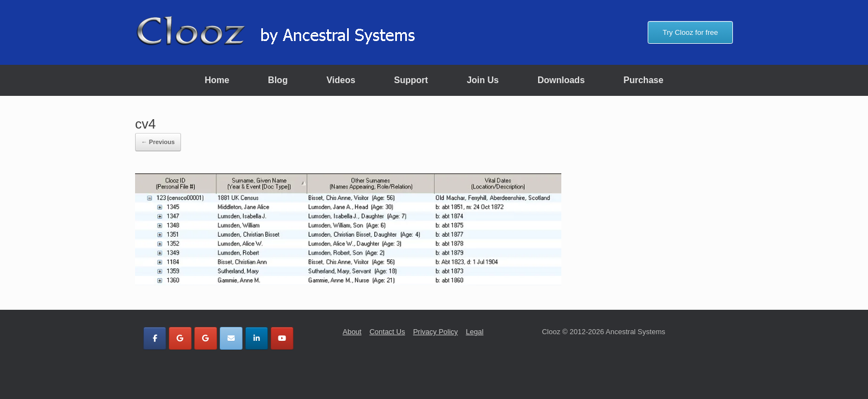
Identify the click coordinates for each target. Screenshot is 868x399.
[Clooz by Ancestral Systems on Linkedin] (257, 338)
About (352, 332)
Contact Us (387, 332)
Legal (475, 332)
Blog (278, 80)
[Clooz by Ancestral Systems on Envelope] (231, 338)
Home (217, 80)
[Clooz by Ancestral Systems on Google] (180, 338)
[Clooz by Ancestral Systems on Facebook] (155, 338)
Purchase (643, 80)
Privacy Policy (435, 332)
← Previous (158, 142)
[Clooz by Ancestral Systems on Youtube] (282, 338)
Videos (341, 80)
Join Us (483, 80)
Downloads (561, 80)
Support (411, 80)
